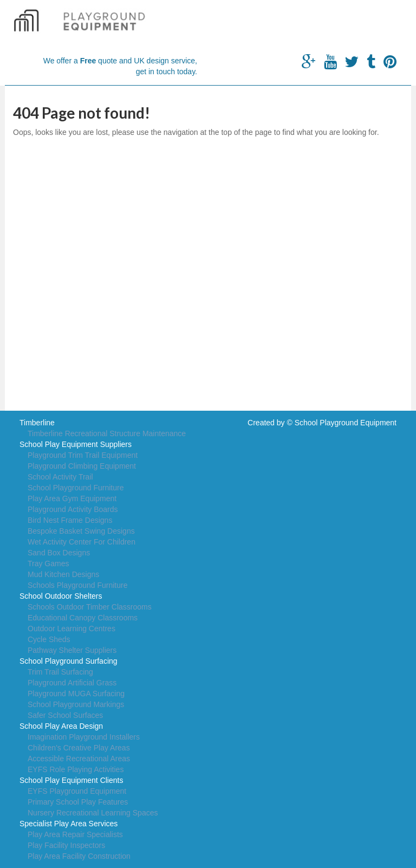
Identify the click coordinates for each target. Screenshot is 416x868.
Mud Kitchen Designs (63, 574)
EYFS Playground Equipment (77, 791)
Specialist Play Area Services (69, 824)
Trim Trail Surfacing (60, 672)
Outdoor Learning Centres (71, 629)
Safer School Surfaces (65, 715)
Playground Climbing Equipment (82, 466)
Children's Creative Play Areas (79, 748)
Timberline (37, 423)
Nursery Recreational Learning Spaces (93, 813)
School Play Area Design (61, 726)
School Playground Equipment (346, 423)
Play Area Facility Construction (79, 856)
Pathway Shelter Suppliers (72, 650)
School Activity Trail (60, 477)
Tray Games (48, 563)
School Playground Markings (76, 704)
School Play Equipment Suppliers (76, 444)
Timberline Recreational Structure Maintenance (107, 433)
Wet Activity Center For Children (82, 542)
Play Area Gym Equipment (72, 498)
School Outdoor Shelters (61, 596)
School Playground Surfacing (69, 661)
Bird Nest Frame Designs (70, 520)
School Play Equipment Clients (71, 780)
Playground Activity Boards (73, 509)
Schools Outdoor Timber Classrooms (90, 607)
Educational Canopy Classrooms (83, 618)
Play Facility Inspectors (66, 845)
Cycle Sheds (49, 639)
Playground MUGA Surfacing (76, 694)
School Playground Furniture (76, 488)
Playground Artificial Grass (72, 683)
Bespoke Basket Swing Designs (81, 531)
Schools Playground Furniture (77, 585)
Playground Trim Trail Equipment (83, 455)
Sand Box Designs (59, 553)
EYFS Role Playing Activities (76, 769)
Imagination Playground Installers (84, 737)
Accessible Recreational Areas (79, 759)
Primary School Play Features (78, 802)
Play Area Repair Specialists (75, 834)
